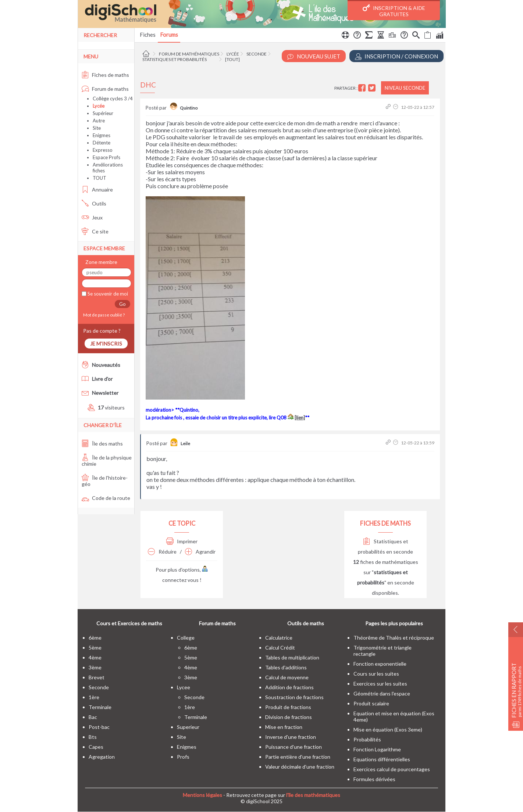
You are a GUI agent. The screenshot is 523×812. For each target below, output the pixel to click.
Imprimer (182, 541)
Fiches (148, 35)
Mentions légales (202, 795)
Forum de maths (105, 89)
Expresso (103, 150)
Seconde (257, 54)
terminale (100, 707)
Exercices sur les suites (380, 684)
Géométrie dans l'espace (382, 693)
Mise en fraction (284, 727)
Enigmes (102, 135)
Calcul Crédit (280, 648)
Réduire (162, 552)
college (186, 638)
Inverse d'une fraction (291, 737)
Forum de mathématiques (189, 54)
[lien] (300, 418)
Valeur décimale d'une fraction (300, 767)
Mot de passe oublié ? (103, 315)
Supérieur (103, 113)
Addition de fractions (289, 687)
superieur (188, 727)
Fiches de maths (105, 75)
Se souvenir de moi (107, 294)
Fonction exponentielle (380, 664)
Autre (99, 121)
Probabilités (367, 739)
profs (183, 757)
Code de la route (106, 498)
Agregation (102, 757)
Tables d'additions (286, 667)
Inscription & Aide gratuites (394, 11)
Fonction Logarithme (377, 749)
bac (93, 717)
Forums (169, 35)
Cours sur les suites (376, 674)
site (182, 737)
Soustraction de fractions (294, 697)
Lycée (233, 54)
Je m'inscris (106, 344)
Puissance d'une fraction (293, 747)
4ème (95, 657)
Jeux (92, 217)
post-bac (99, 727)
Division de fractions (289, 717)
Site (97, 128)
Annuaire (97, 189)
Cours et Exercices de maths (129, 623)
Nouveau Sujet (314, 56)
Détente (102, 143)
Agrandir (200, 552)
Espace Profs (106, 157)
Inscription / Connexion (396, 56)
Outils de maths (306, 623)
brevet (97, 677)
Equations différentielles (382, 759)
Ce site (95, 231)
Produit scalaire (371, 703)
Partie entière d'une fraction (298, 757)
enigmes (187, 747)
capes (96, 747)
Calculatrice (279, 638)
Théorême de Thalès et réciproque (394, 638)
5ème (95, 648)
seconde (99, 687)
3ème (95, 667)
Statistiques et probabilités (175, 59)
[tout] (232, 59)
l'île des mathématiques (313, 795)
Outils (94, 203)
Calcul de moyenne (287, 677)
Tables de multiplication (292, 657)
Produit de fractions (288, 707)
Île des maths (102, 443)
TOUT (99, 178)
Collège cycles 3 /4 (113, 99)
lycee (184, 687)
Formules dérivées (374, 779)
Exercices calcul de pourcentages (392, 769)
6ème (95, 638)
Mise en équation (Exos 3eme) (388, 729)
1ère (94, 697)
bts (93, 737)
